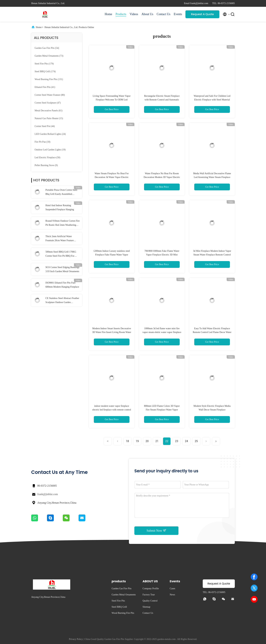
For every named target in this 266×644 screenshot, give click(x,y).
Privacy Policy (76, 639)
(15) (49, 118)
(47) (48, 103)
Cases (172, 589)
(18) (42, 142)
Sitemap (146, 607)
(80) (50, 95)
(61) (49, 111)
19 (137, 441)
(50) (47, 157)
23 (177, 441)
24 (186, 441)
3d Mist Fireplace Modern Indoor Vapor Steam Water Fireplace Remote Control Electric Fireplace (212, 255)
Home (108, 14)
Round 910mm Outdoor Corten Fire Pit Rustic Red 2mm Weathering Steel (63, 223)
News (172, 595)
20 (147, 441)
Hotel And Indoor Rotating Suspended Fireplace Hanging (60, 207)
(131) (49, 79)
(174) (45, 71)
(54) (47, 48)
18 (127, 441)
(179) (44, 64)
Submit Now (156, 530)
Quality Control (150, 601)
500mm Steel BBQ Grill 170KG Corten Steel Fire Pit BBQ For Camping (61, 254)
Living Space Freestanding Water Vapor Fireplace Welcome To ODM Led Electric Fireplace (112, 100)
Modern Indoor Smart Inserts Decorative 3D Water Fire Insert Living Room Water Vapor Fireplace (112, 332)
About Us (147, 14)
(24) (50, 134)
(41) (45, 87)
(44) (45, 126)
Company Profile (151, 589)
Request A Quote (202, 14)
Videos (134, 14)
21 (157, 441)
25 (196, 441)
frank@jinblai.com (48, 494)
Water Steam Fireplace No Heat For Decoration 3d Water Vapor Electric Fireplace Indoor (112, 177)
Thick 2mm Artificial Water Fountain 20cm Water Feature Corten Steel (60, 239)
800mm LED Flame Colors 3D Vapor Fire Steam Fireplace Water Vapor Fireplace (162, 410)
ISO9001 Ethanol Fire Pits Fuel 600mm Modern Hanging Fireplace (62, 285)
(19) (50, 150)
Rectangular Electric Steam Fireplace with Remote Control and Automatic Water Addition (162, 100)
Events (178, 14)
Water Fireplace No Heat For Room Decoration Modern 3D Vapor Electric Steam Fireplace (162, 177)
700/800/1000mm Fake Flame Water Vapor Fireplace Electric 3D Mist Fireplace (162, 255)
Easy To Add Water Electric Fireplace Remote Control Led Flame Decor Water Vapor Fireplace (212, 332)
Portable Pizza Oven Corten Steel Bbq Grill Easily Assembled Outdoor (61, 192)
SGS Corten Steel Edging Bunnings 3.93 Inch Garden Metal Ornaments (62, 269)
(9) (46, 165)
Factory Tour (149, 595)
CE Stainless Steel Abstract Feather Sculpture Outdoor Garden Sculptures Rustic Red (62, 301)
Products (121, 14)
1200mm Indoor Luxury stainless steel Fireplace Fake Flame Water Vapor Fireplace (112, 255)
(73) (49, 56)
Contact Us (164, 14)
